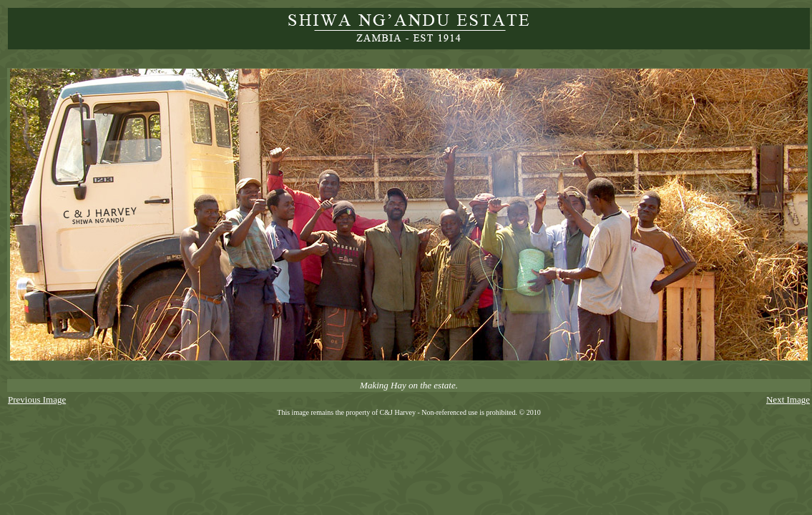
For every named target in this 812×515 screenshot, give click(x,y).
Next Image (788, 399)
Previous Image (37, 399)
